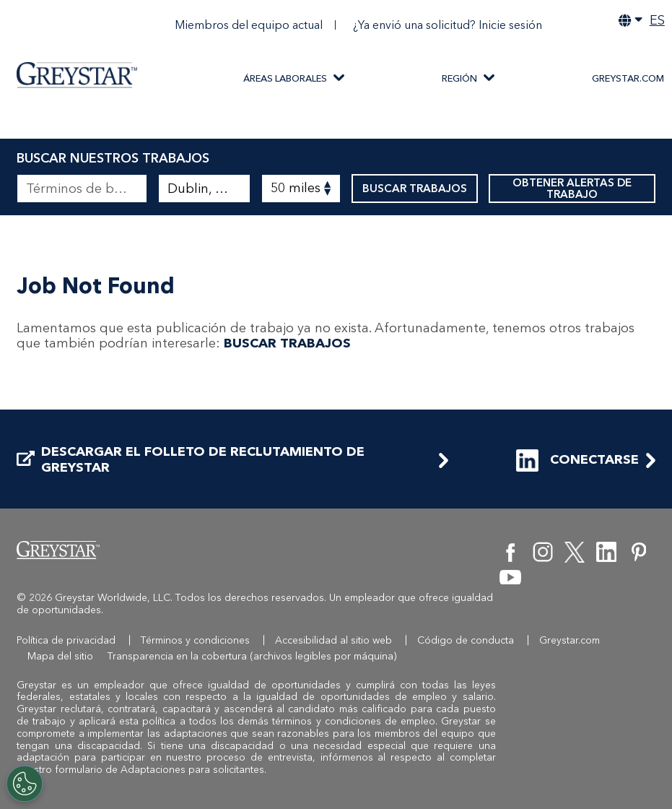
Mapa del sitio (60, 656)
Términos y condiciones (195, 640)
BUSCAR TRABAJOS (415, 189)
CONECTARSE (577, 460)
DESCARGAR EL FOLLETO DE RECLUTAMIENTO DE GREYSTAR (190, 460)
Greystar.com (628, 78)
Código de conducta (466, 640)
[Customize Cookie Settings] (25, 784)
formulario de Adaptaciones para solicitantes (160, 770)
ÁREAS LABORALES (285, 78)
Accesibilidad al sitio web (333, 640)
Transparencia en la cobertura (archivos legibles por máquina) (252, 656)
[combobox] (204, 189)
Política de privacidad (66, 640)
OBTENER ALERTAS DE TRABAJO (572, 189)
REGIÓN (459, 78)
